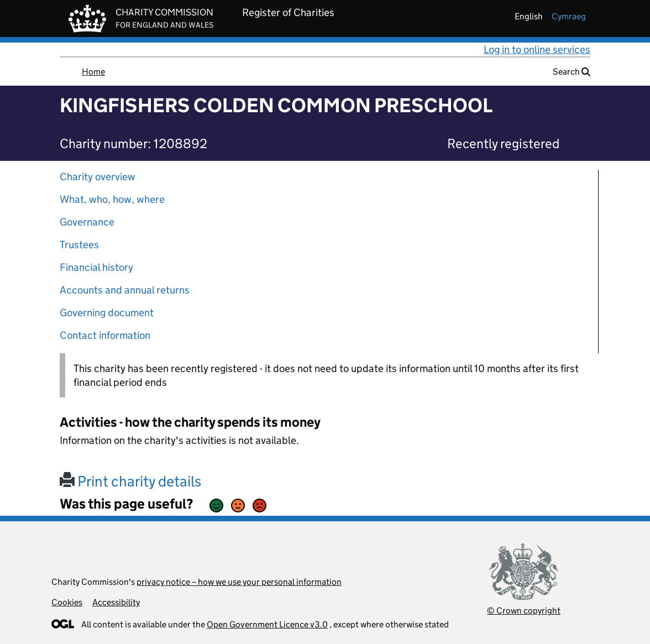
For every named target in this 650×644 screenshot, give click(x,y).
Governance (87, 222)
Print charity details (130, 481)
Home (93, 72)
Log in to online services (537, 49)
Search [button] (572, 72)
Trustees (79, 245)
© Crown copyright (524, 611)
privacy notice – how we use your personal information (239, 582)
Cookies (67, 602)
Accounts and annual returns (125, 290)
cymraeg (569, 16)
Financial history (96, 267)
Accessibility (116, 602)
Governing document (107, 313)
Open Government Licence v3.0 (267, 624)
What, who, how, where (112, 199)
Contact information (105, 335)
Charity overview (98, 177)
